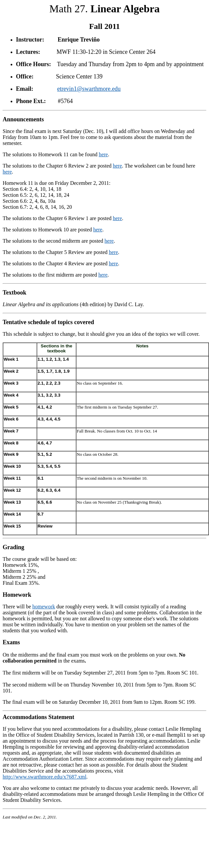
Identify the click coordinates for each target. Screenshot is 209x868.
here (103, 154)
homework (44, 607)
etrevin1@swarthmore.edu (89, 89)
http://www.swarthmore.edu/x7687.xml (45, 777)
